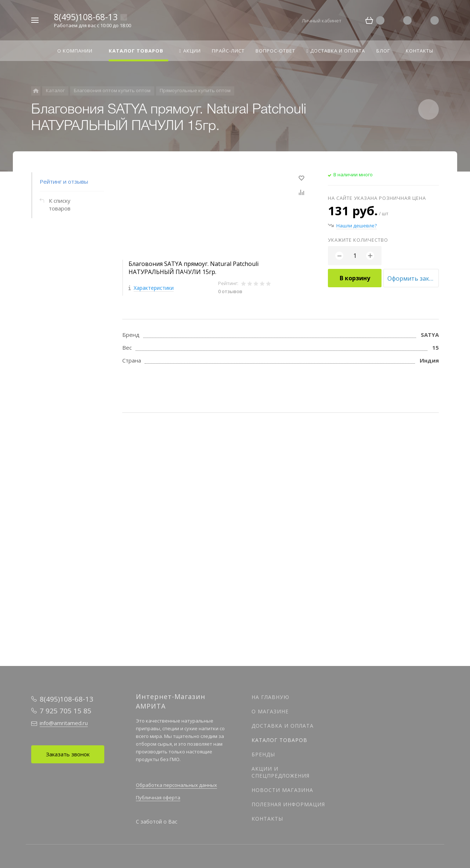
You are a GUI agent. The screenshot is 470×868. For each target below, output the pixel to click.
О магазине (270, 711)
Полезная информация (288, 804)
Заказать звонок (68, 754)
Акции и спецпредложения (281, 772)
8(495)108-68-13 (86, 17)
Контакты (267, 819)
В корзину (355, 278)
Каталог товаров (279, 740)
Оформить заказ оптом (413, 278)
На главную (270, 697)
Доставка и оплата (283, 726)
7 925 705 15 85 (66, 711)
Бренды (263, 754)
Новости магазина (282, 790)
